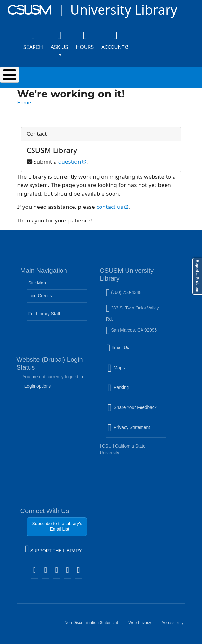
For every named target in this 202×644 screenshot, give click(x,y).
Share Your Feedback (132, 407)
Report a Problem (197, 276)
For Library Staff (44, 314)
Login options (38, 386)
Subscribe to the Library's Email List (57, 526)
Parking (132, 392)
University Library (123, 10)
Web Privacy (142, 625)
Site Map (37, 283)
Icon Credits (40, 296)
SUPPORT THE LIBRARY (53, 550)
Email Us (137, 352)
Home (24, 102)
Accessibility (175, 625)
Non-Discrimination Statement (94, 625)
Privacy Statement (137, 431)
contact (113, 207)
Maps (130, 372)
